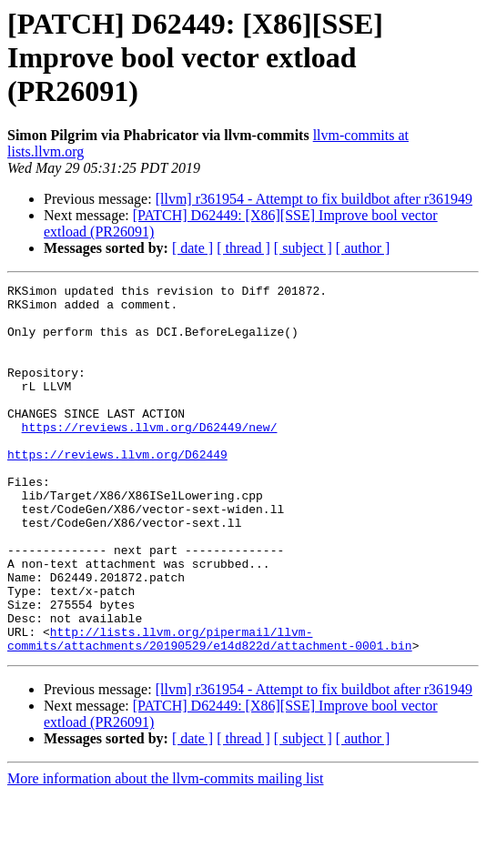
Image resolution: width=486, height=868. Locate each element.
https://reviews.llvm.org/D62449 (117, 490)
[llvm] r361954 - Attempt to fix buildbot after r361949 (314, 199)
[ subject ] (303, 248)
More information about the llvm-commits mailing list (166, 852)
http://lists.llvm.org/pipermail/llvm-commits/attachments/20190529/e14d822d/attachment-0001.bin (210, 711)
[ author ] (363, 248)
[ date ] (192, 248)
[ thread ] (243, 248)
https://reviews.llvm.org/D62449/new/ (150, 457)
